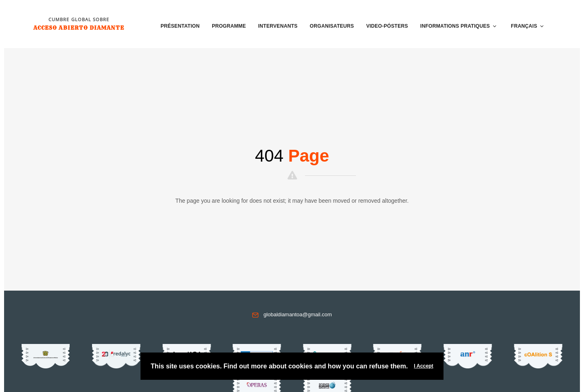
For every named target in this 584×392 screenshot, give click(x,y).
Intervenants (278, 26)
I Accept (424, 366)
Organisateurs (332, 26)
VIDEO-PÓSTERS (387, 26)
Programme (229, 26)
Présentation (180, 26)
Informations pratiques (459, 26)
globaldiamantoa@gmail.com (298, 314)
